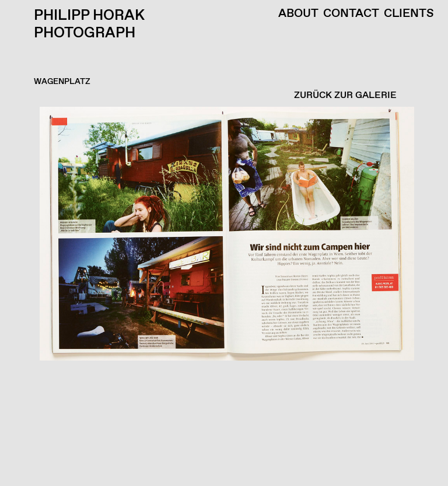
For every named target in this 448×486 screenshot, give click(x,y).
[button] (221, 296)
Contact (351, 14)
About (298, 14)
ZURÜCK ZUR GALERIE (345, 95)
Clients (409, 14)
